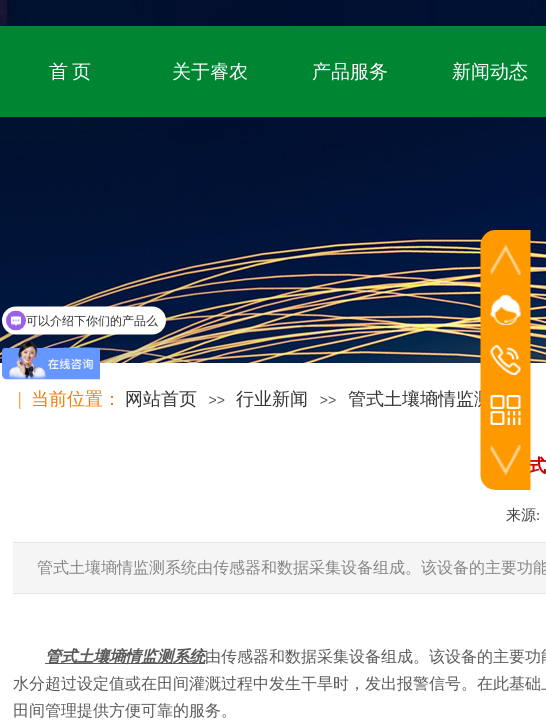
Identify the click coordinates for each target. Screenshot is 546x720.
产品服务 (350, 71)
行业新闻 (272, 399)
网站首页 (161, 399)
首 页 (70, 71)
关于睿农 (210, 71)
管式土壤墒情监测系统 (438, 399)
